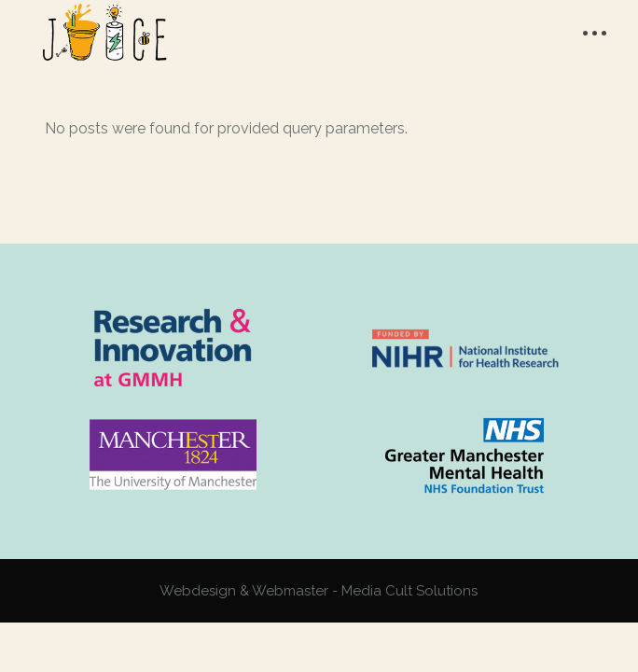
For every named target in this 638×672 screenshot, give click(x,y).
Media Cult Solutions (409, 591)
